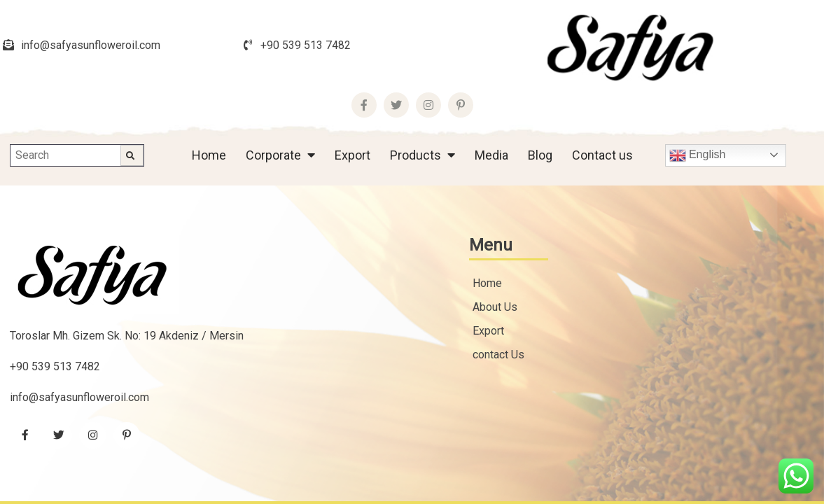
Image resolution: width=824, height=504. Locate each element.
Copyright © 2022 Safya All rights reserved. (378, 418)
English (698, 92)
